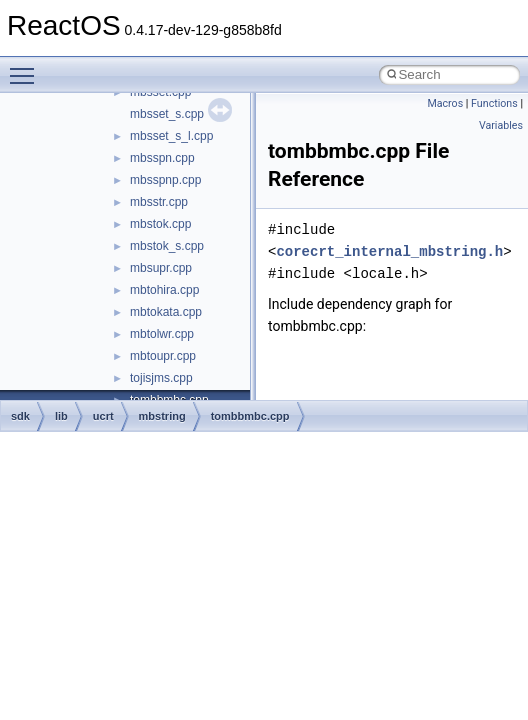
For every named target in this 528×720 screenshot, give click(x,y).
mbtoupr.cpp (163, 356)
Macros (445, 103)
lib (61, 416)
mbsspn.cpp (162, 158)
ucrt (103, 416)
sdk (20, 416)
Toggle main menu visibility (27, 67)
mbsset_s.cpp (167, 114)
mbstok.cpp (160, 224)
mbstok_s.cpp (167, 246)
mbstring (162, 416)
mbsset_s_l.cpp (171, 136)
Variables (501, 125)
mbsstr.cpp (159, 202)
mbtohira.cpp (164, 290)
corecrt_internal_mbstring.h (389, 251)
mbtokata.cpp (166, 312)
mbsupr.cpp (161, 268)
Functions (494, 103)
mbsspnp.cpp (165, 180)
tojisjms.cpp (161, 378)
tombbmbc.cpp (250, 416)
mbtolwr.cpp (162, 334)
